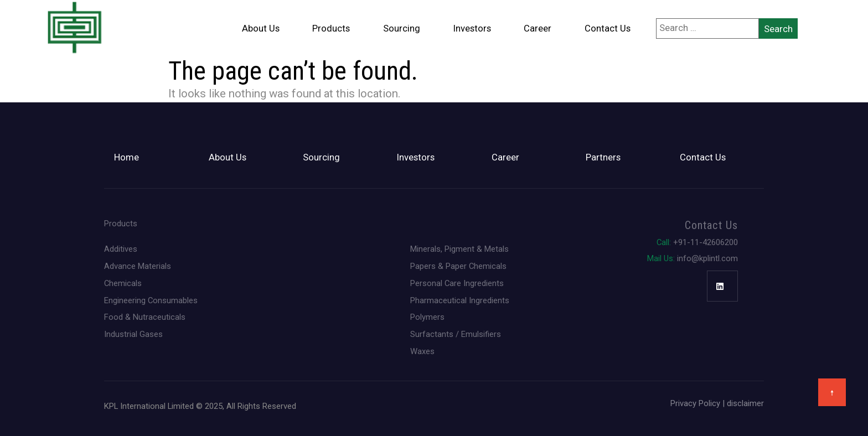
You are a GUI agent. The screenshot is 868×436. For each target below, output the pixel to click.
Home (126, 157)
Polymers (427, 317)
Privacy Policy (695, 403)
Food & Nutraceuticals (145, 317)
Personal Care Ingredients (457, 284)
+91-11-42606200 (697, 243)
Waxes (422, 352)
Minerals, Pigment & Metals (459, 249)
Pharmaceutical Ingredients (460, 301)
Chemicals (123, 284)
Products (331, 28)
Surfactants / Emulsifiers (456, 334)
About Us (261, 28)
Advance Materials (138, 266)
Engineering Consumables (151, 301)
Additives (121, 249)
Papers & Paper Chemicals (458, 266)
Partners (603, 157)
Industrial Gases (133, 334)
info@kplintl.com (693, 259)
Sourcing (402, 28)
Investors (472, 28)
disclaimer (745, 403)
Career (538, 28)
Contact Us (608, 28)
